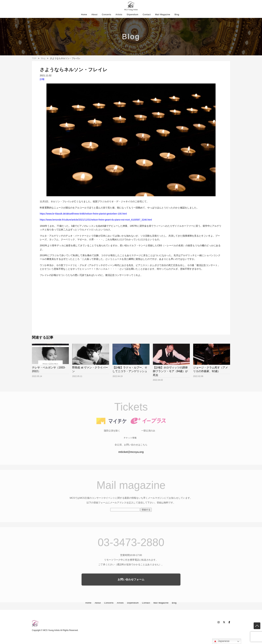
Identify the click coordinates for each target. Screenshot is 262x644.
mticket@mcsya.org (131, 458)
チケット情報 (130, 443)
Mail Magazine (163, 15)
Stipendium (133, 15)
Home (84, 15)
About (94, 15)
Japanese (221, 641)
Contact (147, 15)
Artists (119, 15)
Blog (177, 15)
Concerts (107, 15)
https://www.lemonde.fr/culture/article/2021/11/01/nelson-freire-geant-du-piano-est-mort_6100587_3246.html (96, 220)
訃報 (42, 79)
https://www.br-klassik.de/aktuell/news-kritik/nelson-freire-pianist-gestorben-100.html (83, 214)
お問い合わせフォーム (131, 585)
